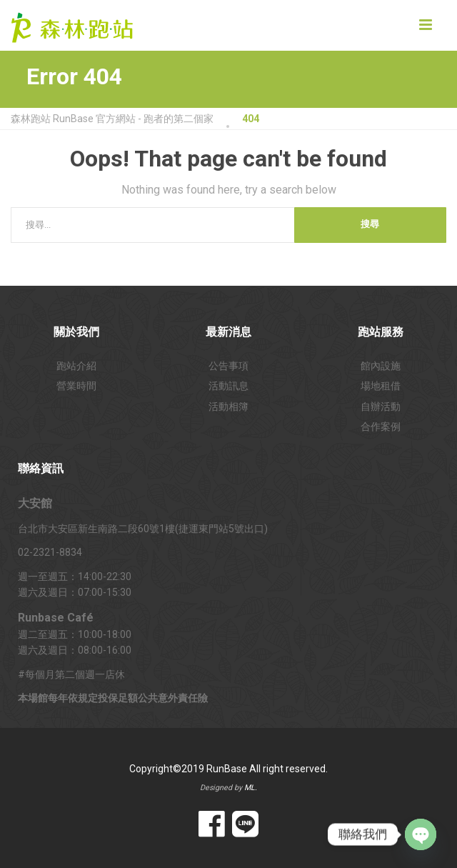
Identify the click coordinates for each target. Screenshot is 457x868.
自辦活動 (381, 406)
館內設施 (381, 366)
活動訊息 (228, 386)
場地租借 (381, 386)
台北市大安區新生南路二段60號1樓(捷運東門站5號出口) (143, 529)
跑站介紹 (76, 366)
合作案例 (381, 426)
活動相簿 (228, 406)
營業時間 (76, 386)
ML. (251, 788)
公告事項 (228, 366)
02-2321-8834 (50, 552)
